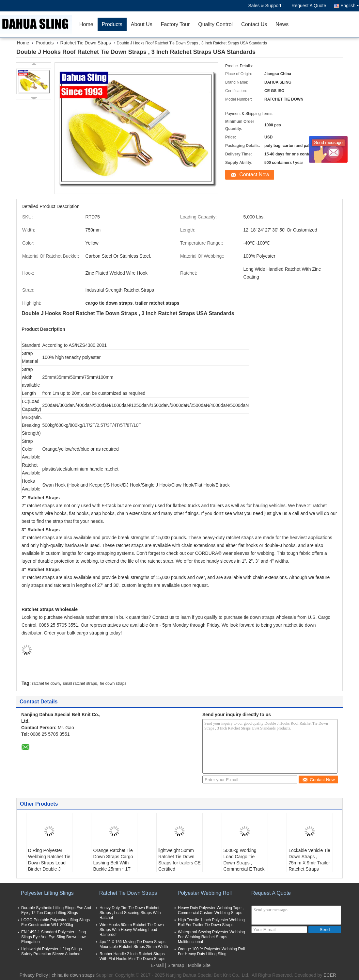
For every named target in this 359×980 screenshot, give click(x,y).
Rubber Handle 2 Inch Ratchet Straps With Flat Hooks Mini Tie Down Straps (132, 956)
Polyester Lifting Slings (47, 893)
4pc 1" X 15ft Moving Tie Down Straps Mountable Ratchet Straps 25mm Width (134, 944)
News (282, 24)
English (350, 6)
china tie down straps (73, 975)
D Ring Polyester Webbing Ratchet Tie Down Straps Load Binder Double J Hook (49, 863)
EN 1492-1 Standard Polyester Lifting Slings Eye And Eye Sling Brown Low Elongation (54, 937)
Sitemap (176, 965)
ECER (330, 975)
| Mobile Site (198, 965)
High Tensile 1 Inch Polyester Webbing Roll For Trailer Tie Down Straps (211, 922)
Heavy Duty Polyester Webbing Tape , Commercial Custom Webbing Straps (211, 910)
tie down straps (113, 683)
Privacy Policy (34, 975)
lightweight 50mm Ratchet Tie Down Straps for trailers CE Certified (179, 860)
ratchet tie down (46, 683)
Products (112, 24)
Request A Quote (309, 6)
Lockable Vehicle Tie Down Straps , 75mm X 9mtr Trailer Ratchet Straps (309, 860)
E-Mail (157, 965)
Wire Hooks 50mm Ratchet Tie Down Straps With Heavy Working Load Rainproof (132, 930)
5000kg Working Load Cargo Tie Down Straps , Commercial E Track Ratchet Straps (244, 863)
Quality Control (215, 24)
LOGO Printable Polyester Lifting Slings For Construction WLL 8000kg (55, 922)
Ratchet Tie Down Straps (86, 43)
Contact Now (254, 175)
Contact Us (254, 24)
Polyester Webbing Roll (205, 893)
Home (86, 24)
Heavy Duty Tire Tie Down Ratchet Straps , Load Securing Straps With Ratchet (130, 913)
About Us (142, 24)
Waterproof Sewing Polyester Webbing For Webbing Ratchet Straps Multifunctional (211, 937)
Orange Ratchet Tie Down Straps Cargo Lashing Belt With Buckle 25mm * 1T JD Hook (113, 863)
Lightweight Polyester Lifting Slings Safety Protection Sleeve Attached (51, 951)
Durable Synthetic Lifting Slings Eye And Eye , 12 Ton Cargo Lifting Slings (56, 910)
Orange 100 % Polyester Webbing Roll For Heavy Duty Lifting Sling (211, 951)
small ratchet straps (80, 683)
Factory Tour (175, 24)
